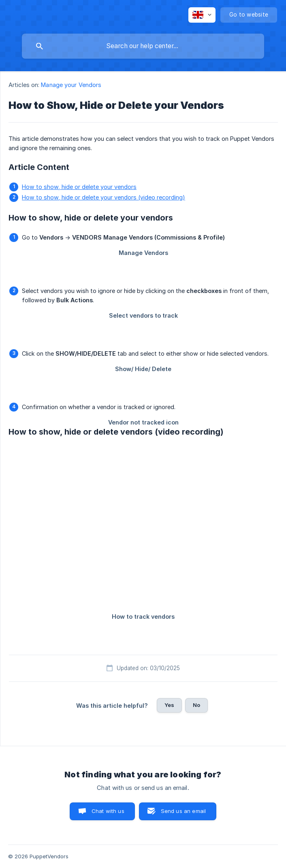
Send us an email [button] (183, 811)
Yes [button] (169, 705)
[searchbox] (143, 46)
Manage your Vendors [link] (71, 85)
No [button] (196, 705)
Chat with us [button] (108, 811)
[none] (202, 15)
